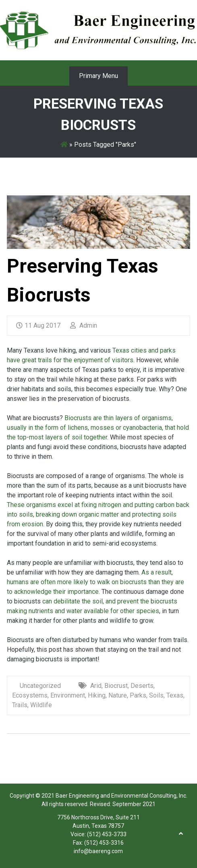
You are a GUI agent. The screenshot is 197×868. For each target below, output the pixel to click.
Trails (20, 705)
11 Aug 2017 (38, 325)
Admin (84, 325)
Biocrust (116, 686)
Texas (175, 695)
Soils (156, 695)
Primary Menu (98, 76)
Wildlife (41, 705)
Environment (68, 695)
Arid (96, 686)
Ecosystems (30, 695)
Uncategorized (40, 686)
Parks (138, 695)
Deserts (142, 686)
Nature (118, 695)
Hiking (97, 695)
